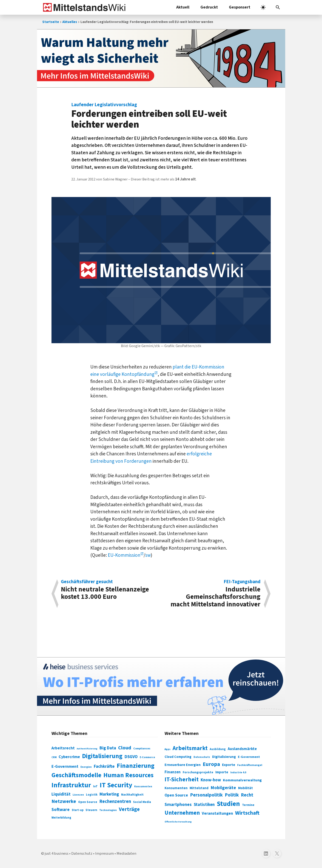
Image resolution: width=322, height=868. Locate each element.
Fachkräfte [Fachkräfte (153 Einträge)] (104, 766)
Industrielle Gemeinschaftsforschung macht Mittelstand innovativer (213, 594)
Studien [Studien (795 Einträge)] (228, 804)
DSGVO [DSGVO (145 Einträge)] (131, 757)
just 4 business (57, 854)
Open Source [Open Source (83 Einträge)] (88, 802)
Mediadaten (126, 854)
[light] (263, 7)
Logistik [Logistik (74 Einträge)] (92, 795)
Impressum (104, 854)
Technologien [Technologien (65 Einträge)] (108, 810)
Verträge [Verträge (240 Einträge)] (129, 809)
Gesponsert (240, 7)
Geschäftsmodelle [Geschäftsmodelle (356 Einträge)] (76, 775)
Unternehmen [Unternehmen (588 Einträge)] (182, 813)
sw (148, 555)
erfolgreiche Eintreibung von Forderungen (151, 457)
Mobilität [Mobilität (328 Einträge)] (245, 788)
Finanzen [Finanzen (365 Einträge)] (173, 772)
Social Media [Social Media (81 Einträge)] (142, 802)
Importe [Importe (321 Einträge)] (222, 772)
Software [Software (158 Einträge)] (61, 810)
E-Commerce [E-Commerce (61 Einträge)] (147, 757)
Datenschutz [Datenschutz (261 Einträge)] (202, 757)
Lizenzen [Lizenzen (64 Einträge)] (78, 795)
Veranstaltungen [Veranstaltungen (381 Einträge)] (217, 813)
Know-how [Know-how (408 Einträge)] (211, 780)
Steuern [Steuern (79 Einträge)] (91, 810)
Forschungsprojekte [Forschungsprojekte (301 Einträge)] (198, 772)
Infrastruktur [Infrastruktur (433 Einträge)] (71, 785)
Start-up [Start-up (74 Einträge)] (78, 810)
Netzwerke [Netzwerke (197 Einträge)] (64, 801)
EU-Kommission (124, 555)
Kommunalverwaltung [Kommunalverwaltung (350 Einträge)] (242, 780)
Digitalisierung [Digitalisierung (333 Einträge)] (224, 757)
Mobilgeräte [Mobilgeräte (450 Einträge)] (223, 788)
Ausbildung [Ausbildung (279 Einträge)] (218, 749)
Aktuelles (70, 22)
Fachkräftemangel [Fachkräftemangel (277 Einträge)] (250, 765)
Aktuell (183, 7)
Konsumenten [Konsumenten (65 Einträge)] (143, 787)
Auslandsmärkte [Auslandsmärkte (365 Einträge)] (242, 749)
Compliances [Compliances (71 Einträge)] (142, 748)
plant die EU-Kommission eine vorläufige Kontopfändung (157, 371)
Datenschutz (82, 854)
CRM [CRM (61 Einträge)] (54, 757)
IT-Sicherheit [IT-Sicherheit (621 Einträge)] (182, 779)
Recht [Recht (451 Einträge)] (247, 795)
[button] (278, 7)
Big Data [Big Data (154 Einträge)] (108, 748)
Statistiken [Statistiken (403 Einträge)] (204, 805)
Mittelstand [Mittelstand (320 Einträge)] (199, 788)
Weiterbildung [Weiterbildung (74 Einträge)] (61, 818)
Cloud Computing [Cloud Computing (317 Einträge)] (178, 757)
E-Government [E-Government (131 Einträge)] (65, 767)
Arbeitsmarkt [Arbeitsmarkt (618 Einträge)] (190, 748)
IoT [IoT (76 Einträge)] (95, 786)
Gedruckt (209, 7)
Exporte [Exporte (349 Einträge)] (229, 765)
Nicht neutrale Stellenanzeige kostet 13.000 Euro (109, 590)
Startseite (51, 22)
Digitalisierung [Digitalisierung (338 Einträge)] (102, 756)
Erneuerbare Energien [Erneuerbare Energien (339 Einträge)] (183, 765)
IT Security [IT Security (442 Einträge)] (116, 785)
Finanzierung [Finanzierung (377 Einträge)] (136, 766)
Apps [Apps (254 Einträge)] (168, 749)
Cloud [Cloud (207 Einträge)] (125, 748)
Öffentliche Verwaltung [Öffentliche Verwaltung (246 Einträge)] (178, 822)
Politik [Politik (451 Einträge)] (232, 795)
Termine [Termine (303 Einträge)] (248, 805)
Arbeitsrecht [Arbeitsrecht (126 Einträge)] (63, 748)
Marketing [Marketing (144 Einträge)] (109, 794)
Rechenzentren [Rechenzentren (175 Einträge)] (115, 801)
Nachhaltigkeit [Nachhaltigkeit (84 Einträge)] (132, 795)
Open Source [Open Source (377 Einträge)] (176, 795)
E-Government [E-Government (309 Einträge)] (249, 757)
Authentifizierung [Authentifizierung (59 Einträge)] (87, 749)
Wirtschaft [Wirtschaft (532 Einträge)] (247, 813)
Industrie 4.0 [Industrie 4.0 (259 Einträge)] (238, 772)
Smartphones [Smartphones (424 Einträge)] (178, 805)
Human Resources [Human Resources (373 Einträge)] (128, 775)
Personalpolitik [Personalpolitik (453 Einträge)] (206, 795)
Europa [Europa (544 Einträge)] (211, 764)
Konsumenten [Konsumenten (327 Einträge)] (176, 788)
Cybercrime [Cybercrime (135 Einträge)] (69, 757)
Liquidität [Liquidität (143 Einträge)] (61, 794)
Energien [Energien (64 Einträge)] (86, 767)
